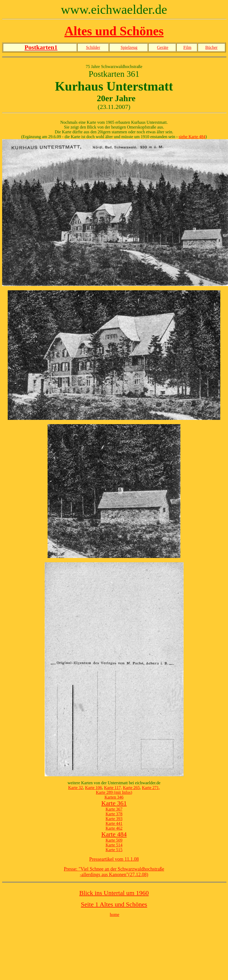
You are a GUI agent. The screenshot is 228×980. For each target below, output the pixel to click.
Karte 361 (114, 803)
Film (187, 47)
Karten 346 (114, 797)
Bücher (211, 47)
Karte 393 (114, 819)
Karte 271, (151, 788)
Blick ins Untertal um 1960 (114, 893)
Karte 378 (114, 814)
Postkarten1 (41, 47)
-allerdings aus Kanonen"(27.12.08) (114, 875)
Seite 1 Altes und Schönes (114, 904)
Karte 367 (114, 809)
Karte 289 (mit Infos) (114, 792)
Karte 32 (75, 788)
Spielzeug (129, 47)
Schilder (93, 47)
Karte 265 (131, 788)
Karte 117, (113, 788)
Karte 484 (114, 834)
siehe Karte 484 (192, 137)
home (115, 915)
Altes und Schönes (114, 31)
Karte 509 (114, 840)
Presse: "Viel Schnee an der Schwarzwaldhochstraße (114, 869)
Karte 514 (114, 845)
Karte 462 (114, 828)
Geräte (163, 47)
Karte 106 (94, 788)
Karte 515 (114, 850)
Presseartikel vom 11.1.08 (114, 859)
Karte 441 (114, 823)
